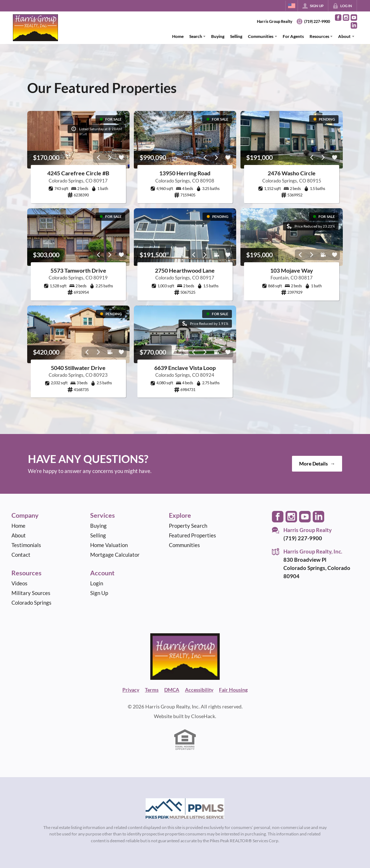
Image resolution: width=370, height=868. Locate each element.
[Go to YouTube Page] (354, 18)
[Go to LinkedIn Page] (354, 25)
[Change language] (292, 6)
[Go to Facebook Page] (338, 18)
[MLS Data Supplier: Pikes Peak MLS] (185, 809)
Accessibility (199, 690)
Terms (152, 690)
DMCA (172, 690)
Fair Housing (233, 690)
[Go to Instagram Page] (346, 18)
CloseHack (203, 716)
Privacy (131, 690)
